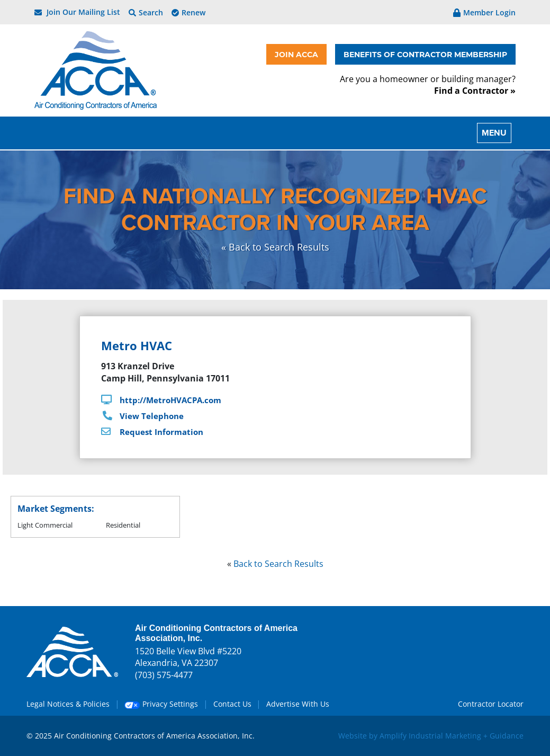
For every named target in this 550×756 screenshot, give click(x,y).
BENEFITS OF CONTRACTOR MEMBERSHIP (425, 54)
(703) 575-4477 (164, 675)
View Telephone (152, 416)
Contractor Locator (491, 704)
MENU (494, 133)
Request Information (161, 432)
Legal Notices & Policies (68, 704)
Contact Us (232, 704)
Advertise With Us (298, 704)
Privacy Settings (161, 704)
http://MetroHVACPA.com (170, 400)
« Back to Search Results (275, 247)
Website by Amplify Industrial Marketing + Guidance (431, 736)
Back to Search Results (278, 564)
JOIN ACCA (296, 54)
